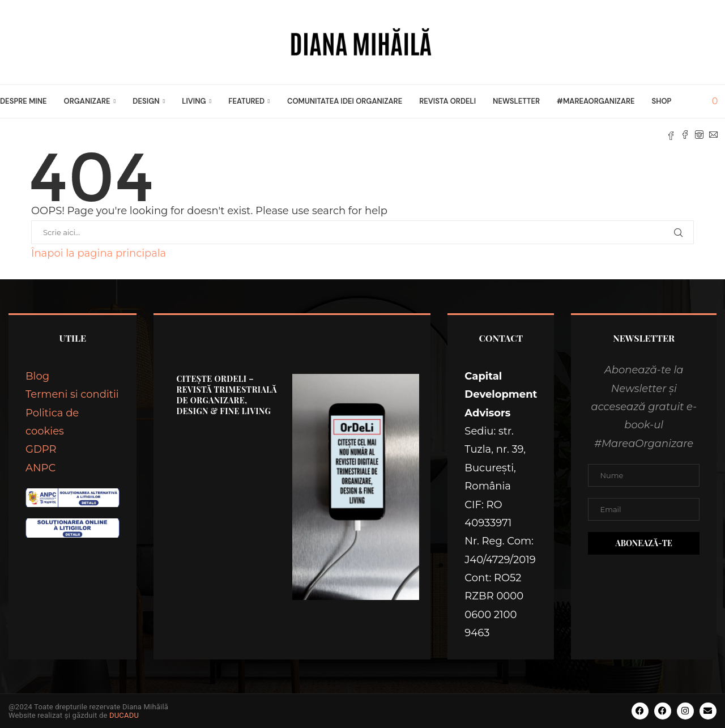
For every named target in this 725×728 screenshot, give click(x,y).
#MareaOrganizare (596, 101)
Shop (662, 101)
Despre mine (24, 101)
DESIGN (146, 101)
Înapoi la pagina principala (99, 253)
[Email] (713, 135)
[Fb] (671, 135)
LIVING (194, 101)
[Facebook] (685, 135)
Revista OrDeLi (447, 101)
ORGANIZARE (87, 101)
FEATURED (246, 101)
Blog (37, 376)
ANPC (40, 468)
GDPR (41, 449)
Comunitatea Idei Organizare (345, 101)
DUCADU (124, 715)
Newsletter (516, 101)
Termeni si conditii (72, 394)
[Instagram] (699, 135)
